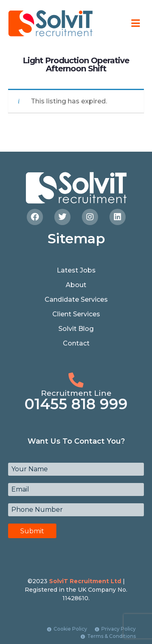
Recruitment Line (76, 393)
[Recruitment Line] (76, 380)
